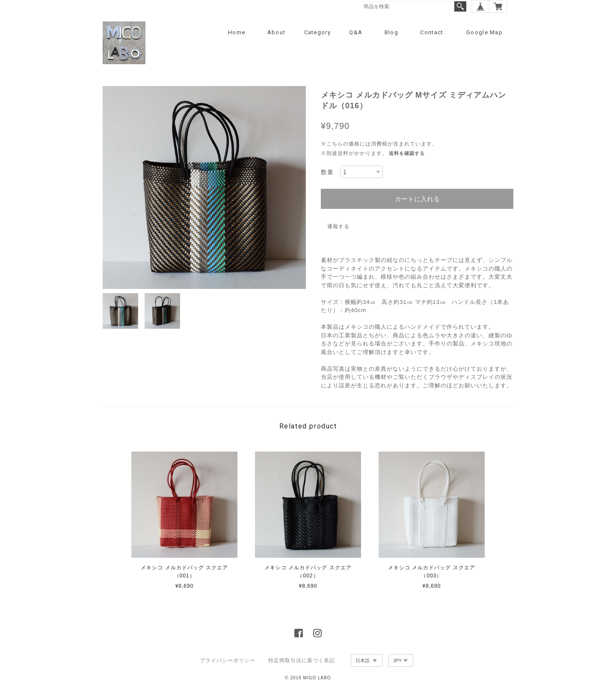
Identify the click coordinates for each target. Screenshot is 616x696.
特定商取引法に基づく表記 (302, 660)
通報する (338, 226)
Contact (432, 32)
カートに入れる (417, 199)
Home (237, 32)
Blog (391, 32)
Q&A (356, 32)
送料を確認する (407, 153)
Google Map (484, 32)
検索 (460, 6)
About (277, 32)
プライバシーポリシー (228, 660)
